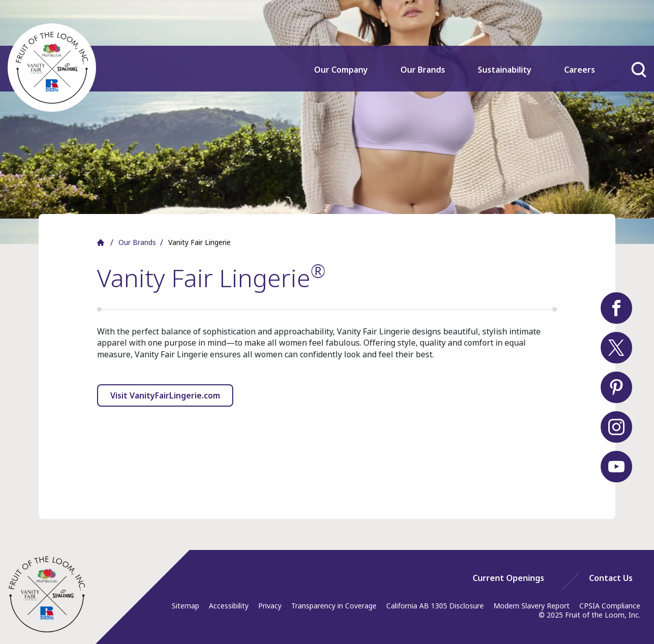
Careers (580, 70)
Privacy (270, 606)
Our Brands (423, 70)
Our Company (341, 70)
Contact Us (611, 578)
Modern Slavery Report (532, 606)
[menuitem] (341, 77)
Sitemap (185, 606)
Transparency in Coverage (334, 606)
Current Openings (508, 578)
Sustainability (505, 70)
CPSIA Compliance (610, 606)
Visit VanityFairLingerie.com (165, 395)
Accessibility (229, 606)
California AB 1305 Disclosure (435, 606)
